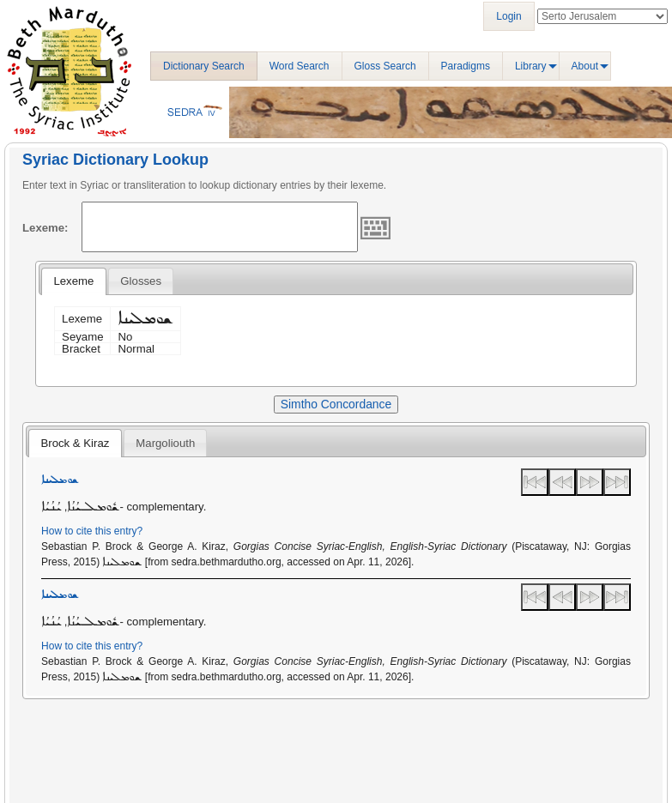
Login (509, 16)
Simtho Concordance (336, 404)
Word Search (300, 66)
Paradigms (466, 66)
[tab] (73, 281)
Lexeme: (45, 228)
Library (531, 66)
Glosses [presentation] (141, 281)
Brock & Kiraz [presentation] (75, 443)
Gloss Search (385, 66)
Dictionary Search (204, 66)
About (585, 66)
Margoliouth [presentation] (165, 443)
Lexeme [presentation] (73, 281)
